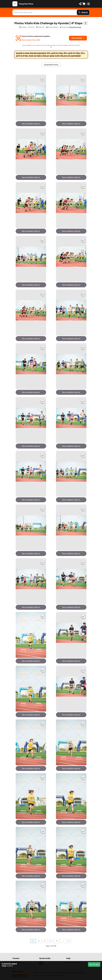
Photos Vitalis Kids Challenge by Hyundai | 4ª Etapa (48, 23)
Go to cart (94, 964)
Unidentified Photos (51, 65)
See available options (31, 124)
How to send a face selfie (31, 40)
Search (83, 12)
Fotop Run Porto (26, 4)
